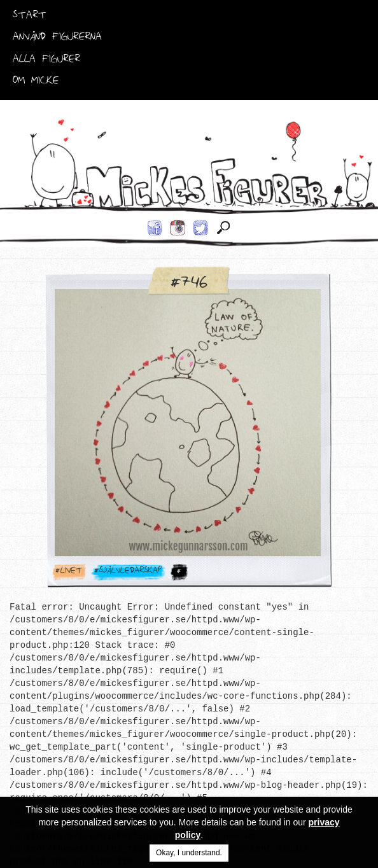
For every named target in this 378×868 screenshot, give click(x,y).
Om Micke (36, 83)
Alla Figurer (46, 61)
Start (30, 17)
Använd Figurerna (57, 39)
